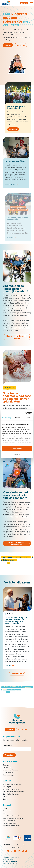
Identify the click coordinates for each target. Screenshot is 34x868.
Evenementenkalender (11, 770)
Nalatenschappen (9, 775)
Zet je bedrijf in (8, 772)
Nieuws (5, 799)
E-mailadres (7, 745)
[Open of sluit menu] (31, 3)
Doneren (6, 765)
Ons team (6, 797)
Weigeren (17, 454)
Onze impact (7, 787)
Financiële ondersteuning (12, 816)
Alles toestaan (17, 449)
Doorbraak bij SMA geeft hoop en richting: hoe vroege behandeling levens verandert (16, 623)
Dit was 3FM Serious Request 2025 (16, 109)
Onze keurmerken (9, 821)
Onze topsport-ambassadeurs (13, 792)
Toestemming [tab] (7, 418)
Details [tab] (17, 418)
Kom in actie (7, 767)
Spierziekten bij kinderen (11, 789)
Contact (5, 808)
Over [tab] (28, 418)
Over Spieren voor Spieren (12, 784)
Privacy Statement (9, 823)
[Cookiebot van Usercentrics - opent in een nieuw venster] (24, 413)
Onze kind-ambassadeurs (12, 794)
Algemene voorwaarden (11, 826)
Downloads (7, 811)
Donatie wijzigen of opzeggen (13, 818)
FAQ (4, 813)
